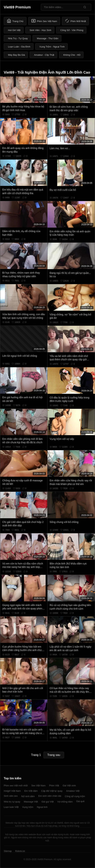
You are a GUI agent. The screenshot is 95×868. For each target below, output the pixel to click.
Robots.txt (20, 851)
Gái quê (80, 801)
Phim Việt (54, 786)
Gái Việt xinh (69, 786)
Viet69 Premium (17, 7)
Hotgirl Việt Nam (12, 791)
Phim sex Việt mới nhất (16, 786)
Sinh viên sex (11, 796)
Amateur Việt (73, 791)
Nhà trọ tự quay (12, 802)
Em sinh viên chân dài (50, 796)
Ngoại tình (42, 807)
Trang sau (54, 755)
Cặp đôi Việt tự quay (52, 791)
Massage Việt (31, 802)
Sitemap (8, 851)
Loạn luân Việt (11, 807)
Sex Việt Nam (38, 786)
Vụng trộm (28, 807)
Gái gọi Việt (48, 802)
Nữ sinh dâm (28, 796)
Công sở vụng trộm (75, 796)
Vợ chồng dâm (65, 802)
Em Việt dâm (31, 791)
